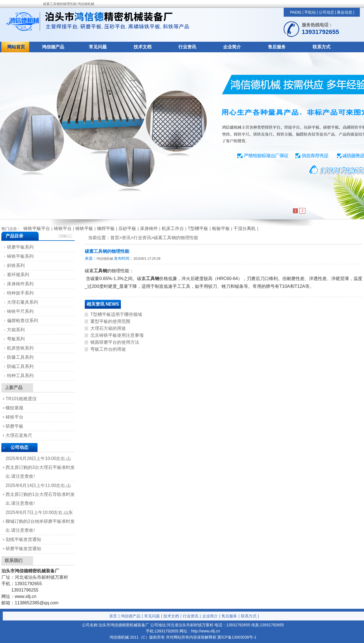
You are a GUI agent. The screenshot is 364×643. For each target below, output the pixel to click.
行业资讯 (187, 47)
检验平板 (221, 228)
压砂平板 (127, 228)
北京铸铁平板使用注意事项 (117, 335)
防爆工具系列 (20, 357)
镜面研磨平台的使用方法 (115, 342)
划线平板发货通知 (23, 539)
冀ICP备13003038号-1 (237, 637)
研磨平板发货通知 (23, 549)
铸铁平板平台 (37, 228)
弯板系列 (16, 339)
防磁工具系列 (20, 366)
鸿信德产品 (53, 47)
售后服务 (277, 47)
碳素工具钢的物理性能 (176, 238)
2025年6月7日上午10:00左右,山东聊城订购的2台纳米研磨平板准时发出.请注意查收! (40, 521)
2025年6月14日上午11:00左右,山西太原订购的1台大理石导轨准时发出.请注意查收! (40, 494)
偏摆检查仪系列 (23, 321)
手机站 (310, 12)
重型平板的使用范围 (110, 321)
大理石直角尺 (19, 435)
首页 (113, 616)
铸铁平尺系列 (20, 311)
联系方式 (321, 47)
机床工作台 (173, 228)
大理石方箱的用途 (108, 328)
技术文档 (143, 47)
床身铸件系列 (20, 284)
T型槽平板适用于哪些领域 (116, 314)
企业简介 (232, 47)
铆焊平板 (106, 228)
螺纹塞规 (14, 408)
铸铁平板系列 (20, 256)
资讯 (126, 238)
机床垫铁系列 (20, 348)
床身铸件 (149, 228)
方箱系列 (16, 330)
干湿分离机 (245, 228)
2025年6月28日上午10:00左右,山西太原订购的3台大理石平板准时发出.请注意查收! (40, 467)
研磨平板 (14, 426)
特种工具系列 (20, 376)
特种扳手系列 (20, 293)
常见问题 (98, 47)
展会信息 (345, 12)
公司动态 (326, 12)
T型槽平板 (198, 228)
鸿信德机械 (105, 259)
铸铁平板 (84, 228)
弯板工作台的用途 (108, 349)
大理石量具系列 (23, 302)
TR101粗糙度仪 (21, 399)
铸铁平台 (63, 228)
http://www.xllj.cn (205, 631)
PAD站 (296, 12)
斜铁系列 (16, 265)
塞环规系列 (18, 275)
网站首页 (16, 47)
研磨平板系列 (20, 247)
